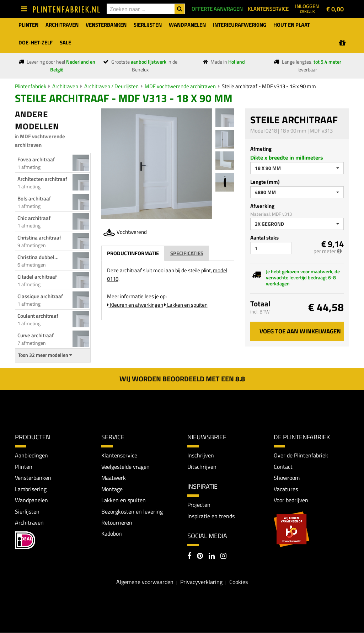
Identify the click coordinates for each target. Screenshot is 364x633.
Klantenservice (119, 455)
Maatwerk (114, 478)
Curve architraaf (36, 335)
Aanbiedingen (31, 455)
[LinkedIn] (212, 557)
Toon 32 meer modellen (45, 355)
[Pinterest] (200, 557)
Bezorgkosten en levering (132, 511)
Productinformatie (133, 253)
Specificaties (187, 253)
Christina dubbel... (38, 257)
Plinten (24, 467)
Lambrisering (31, 489)
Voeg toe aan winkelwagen (300, 331)
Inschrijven (201, 455)
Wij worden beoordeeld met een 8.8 (182, 379)
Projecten (199, 505)
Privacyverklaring (201, 582)
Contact (283, 467)
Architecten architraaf (42, 179)
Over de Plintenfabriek (301, 455)
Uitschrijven (202, 467)
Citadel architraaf (37, 277)
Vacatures (286, 489)
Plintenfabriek (31, 86)
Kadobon (112, 534)
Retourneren (117, 523)
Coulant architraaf (38, 316)
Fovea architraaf (36, 159)
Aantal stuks (264, 238)
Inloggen (307, 8)
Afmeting (261, 149)
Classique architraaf (40, 296)
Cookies (239, 582)
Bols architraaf (34, 199)
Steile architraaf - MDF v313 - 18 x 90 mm (269, 86)
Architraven (65, 86)
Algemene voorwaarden (145, 582)
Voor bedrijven (291, 500)
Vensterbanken (33, 478)
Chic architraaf (34, 218)
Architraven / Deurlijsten (111, 86)
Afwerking (262, 206)
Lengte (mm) (265, 182)
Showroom (287, 478)
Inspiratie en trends (211, 516)
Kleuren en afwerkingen (135, 305)
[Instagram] (223, 557)
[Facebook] (189, 557)
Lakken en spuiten (186, 305)
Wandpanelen (31, 500)
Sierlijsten (27, 511)
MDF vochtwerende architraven (180, 86)
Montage (112, 489)
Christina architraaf (39, 238)
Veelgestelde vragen (125, 467)
